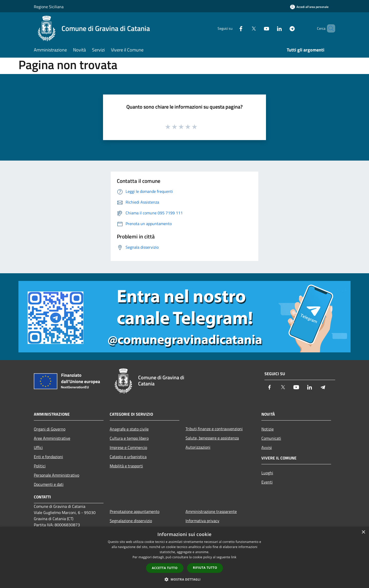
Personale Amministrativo (57, 475)
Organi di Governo (50, 429)
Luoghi (267, 473)
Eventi (267, 482)
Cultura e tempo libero (129, 438)
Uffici (38, 447)
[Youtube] (258, 28)
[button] (184, 579)
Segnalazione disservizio (131, 521)
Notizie (268, 429)
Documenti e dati (49, 484)
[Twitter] (245, 28)
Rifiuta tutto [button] (205, 568)
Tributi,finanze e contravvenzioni (214, 429)
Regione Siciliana (49, 7)
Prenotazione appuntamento (135, 511)
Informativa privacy (202, 521)
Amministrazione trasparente (211, 511)
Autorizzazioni (198, 447)
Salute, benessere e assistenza (212, 438)
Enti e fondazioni (48, 457)
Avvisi (267, 447)
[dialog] (184, 557)
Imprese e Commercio (128, 447)
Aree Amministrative (52, 438)
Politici (40, 466)
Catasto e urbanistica (128, 457)
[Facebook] (232, 28)
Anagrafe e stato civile (129, 429)
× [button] (363, 532)
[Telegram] (283, 28)
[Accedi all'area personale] (309, 7)
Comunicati (271, 438)
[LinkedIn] (271, 28)
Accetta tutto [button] (165, 568)
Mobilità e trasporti (126, 466)
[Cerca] (329, 28)
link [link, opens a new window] (234, 557)
